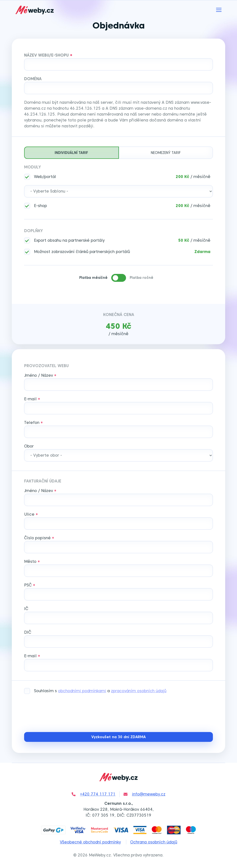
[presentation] (62, 714)
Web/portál (45, 177)
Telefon (32, 423)
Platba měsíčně (93, 278)
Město (30, 561)
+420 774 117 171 (94, 794)
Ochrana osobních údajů (154, 842)
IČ (26, 609)
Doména (33, 79)
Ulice (29, 514)
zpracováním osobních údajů (139, 691)
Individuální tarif (71, 153)
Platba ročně (142, 278)
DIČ (28, 632)
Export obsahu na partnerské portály (69, 240)
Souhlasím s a (100, 691)
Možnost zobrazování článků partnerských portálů (82, 252)
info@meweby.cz (144, 794)
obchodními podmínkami (82, 691)
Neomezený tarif (166, 153)
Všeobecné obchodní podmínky (90, 842)
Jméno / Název (39, 375)
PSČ (28, 585)
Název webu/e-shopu (46, 55)
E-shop (40, 206)
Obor (29, 446)
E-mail (30, 399)
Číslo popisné (37, 538)
